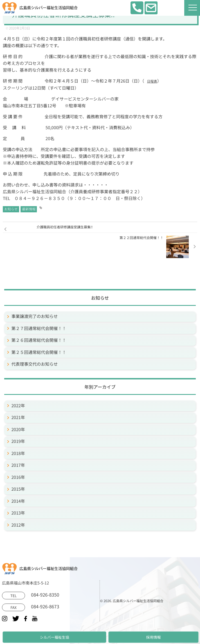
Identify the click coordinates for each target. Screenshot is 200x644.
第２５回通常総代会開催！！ (39, 352)
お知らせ (11, 209)
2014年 (18, 501)
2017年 (18, 465)
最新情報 (29, 209)
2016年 (18, 477)
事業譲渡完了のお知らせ (35, 316)
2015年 (18, 489)
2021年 (18, 417)
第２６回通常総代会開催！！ (39, 340)
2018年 (18, 453)
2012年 (18, 525)
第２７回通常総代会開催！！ (39, 328)
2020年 (18, 430)
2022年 (18, 406)
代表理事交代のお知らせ (35, 364)
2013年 (18, 513)
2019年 (18, 441)
